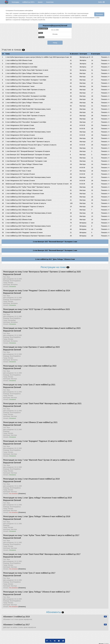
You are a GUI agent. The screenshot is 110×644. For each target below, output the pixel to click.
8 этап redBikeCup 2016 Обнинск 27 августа (20, 148)
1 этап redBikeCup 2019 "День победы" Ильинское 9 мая (25, 194)
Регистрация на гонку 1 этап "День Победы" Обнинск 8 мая (29, 592)
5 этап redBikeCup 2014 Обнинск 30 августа (20, 93)
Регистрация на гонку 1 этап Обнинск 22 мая (23, 422)
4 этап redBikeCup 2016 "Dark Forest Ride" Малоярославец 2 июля (28, 132)
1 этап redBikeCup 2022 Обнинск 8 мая (19, 220)
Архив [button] (40, 2)
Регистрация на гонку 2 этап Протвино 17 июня (24, 347)
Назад (55, 43)
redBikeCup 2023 (73, 328)
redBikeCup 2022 (49, 366)
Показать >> (105, 57)
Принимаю (99, 14)
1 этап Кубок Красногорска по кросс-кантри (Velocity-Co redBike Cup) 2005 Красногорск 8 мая (37, 57)
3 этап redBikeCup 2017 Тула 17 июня (18, 171)
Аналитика (50, 2)
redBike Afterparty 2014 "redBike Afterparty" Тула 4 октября (25, 99)
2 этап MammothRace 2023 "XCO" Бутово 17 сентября (24, 229)
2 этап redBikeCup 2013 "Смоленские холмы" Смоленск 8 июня (27, 77)
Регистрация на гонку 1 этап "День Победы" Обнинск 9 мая (29, 516)
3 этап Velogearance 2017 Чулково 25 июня (20, 174)
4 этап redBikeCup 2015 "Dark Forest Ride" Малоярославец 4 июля (28, 109)
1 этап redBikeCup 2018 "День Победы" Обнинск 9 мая (24, 190)
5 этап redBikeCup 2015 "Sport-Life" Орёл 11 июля (22, 112)
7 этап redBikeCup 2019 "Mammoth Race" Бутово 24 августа (26, 203)
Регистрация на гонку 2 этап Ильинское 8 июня (24, 479)
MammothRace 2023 (61, 309)
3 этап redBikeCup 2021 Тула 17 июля (18, 216)
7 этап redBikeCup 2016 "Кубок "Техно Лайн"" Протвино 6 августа (28, 142)
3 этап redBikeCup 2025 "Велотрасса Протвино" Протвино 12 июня (28, 236)
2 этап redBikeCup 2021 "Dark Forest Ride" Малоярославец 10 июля (29, 213)
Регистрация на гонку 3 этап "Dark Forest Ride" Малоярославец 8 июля (34, 328)
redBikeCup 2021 (48, 385)
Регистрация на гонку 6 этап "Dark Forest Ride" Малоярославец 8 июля (34, 554)
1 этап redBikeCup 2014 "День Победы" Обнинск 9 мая (24, 83)
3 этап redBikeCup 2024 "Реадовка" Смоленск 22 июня (24, 233)
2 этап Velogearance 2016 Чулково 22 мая (20, 125)
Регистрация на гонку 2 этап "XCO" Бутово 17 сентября (27, 309)
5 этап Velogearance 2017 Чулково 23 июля (20, 181)
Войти (101, 2)
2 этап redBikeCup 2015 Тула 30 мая (18, 106)
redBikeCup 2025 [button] (29, 2)
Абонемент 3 (9, 617)
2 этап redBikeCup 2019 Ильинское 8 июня (20, 197)
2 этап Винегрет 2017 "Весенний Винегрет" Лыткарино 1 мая (26, 158)
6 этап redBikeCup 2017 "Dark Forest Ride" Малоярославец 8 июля (28, 177)
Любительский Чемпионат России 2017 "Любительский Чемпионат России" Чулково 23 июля (37, 184)
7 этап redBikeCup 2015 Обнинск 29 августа (20, 119)
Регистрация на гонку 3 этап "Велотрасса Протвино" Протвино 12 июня (34, 272)
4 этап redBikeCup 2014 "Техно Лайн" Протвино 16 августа (25, 90)
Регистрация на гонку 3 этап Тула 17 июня (22, 573)
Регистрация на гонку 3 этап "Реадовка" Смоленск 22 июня (29, 291)
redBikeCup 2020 (65, 441)
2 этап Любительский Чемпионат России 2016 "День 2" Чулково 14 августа (31, 145)
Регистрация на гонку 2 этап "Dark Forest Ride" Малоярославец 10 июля (35, 404)
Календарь (15, 2)
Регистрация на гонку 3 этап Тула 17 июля (22, 385)
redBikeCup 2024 (63, 291)
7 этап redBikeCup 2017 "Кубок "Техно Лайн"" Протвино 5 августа (28, 187)
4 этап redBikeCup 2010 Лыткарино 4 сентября (21, 67)
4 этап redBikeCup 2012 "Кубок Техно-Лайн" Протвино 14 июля (27, 70)
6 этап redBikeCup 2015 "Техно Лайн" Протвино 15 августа (25, 116)
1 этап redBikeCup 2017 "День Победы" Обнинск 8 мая (24, 164)
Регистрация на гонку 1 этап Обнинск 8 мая (22, 366)
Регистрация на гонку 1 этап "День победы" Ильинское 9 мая (30, 498)
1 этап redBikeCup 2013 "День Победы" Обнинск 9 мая (24, 73)
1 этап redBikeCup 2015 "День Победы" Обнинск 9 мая (24, 103)
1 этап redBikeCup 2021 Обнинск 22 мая (19, 210)
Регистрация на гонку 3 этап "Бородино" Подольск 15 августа (30, 441)
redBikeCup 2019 (67, 460)
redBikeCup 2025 (73, 272)
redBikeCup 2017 (72, 535)
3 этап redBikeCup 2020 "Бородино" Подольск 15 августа (25, 207)
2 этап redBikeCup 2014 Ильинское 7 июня (20, 86)
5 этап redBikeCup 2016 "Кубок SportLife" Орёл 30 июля (24, 138)
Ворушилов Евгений (12, 274)
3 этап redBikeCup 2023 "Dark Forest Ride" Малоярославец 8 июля (28, 226)
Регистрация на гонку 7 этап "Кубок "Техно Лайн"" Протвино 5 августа (34, 535)
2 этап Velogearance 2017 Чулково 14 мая (20, 168)
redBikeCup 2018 (63, 516)
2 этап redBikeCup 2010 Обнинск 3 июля (19, 64)
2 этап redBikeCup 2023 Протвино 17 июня (20, 223)
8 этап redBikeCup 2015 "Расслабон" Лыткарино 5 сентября (26, 122)
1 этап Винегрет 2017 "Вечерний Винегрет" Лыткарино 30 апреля (28, 151)
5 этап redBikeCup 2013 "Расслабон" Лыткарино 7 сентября (26, 80)
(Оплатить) (22, 494)
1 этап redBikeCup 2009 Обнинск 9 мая (19, 60)
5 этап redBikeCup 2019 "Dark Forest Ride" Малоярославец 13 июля (29, 200)
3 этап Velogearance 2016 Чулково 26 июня (20, 129)
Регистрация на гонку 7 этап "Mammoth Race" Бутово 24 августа (31, 460)
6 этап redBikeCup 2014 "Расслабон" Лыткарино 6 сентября (26, 96)
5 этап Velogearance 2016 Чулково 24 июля (20, 135)
